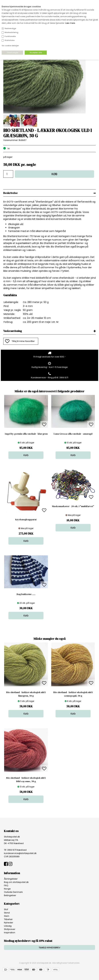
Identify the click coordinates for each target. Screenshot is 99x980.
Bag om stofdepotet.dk (16, 882)
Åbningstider (11, 879)
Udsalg (8, 926)
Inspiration (10, 933)
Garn (7, 916)
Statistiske (10, 40)
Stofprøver (10, 929)
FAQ (6, 885)
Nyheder (9, 923)
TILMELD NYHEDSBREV (49, 948)
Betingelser (10, 895)
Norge (7, 889)
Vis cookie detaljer (10, 46)
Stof (6, 909)
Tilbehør (8, 919)
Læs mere (70, 23)
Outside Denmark (13, 892)
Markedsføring (11, 32)
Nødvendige (10, 28)
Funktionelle (10, 36)
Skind (7, 913)
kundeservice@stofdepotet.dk (20, 853)
